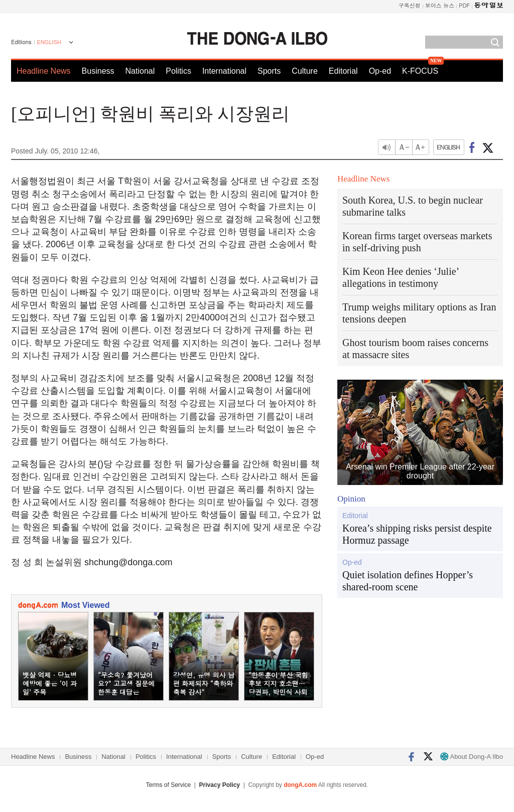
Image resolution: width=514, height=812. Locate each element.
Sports (269, 71)
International (224, 71)
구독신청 (410, 5)
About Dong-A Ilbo (472, 757)
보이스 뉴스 (440, 5)
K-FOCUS (420, 71)
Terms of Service (168, 785)
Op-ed (380, 71)
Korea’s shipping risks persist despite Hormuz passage (417, 534)
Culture (305, 71)
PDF (464, 5)
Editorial (343, 71)
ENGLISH (49, 42)
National (140, 71)
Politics (178, 71)
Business (98, 71)
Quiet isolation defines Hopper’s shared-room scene (408, 581)
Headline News (44, 71)
